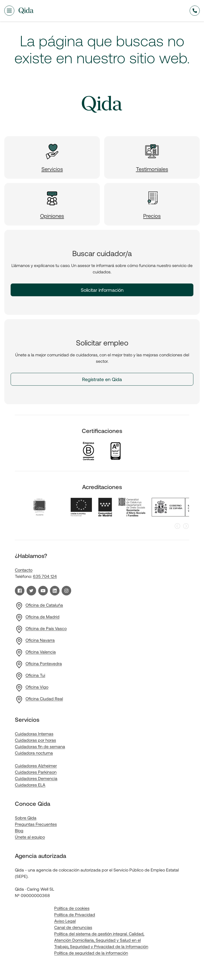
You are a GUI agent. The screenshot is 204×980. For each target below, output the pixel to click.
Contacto (24, 570)
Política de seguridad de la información (91, 953)
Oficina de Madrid (42, 617)
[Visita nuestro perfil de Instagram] (66, 591)
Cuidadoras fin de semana (40, 746)
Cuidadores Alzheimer (36, 766)
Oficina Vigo (37, 687)
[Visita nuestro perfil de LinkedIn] (55, 591)
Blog (19, 830)
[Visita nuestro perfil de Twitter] (31, 591)
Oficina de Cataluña (44, 605)
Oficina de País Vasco (46, 628)
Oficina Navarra (40, 640)
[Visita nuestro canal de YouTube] (43, 591)
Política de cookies (72, 908)
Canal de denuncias (73, 927)
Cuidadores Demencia (36, 778)
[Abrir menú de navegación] (9, 11)
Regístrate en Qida (102, 379)
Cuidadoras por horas (35, 740)
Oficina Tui (35, 675)
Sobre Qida (26, 818)
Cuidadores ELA (30, 785)
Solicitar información (102, 290)
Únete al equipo (30, 837)
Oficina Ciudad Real (44, 698)
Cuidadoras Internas (34, 734)
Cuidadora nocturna (34, 753)
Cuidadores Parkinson (36, 772)
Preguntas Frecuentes (36, 824)
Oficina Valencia (41, 652)
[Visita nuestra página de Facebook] (20, 591)
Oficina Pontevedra (44, 663)
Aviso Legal (65, 921)
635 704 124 (45, 576)
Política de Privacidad (75, 914)
